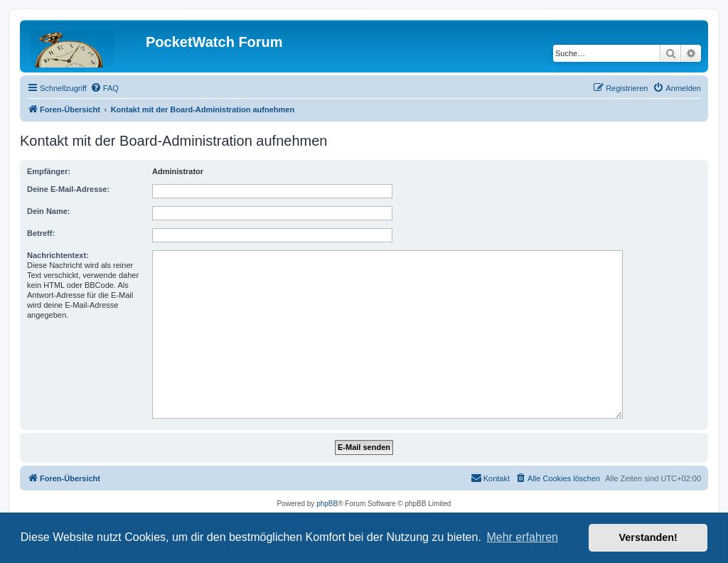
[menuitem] (105, 88)
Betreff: (41, 233)
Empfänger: (49, 171)
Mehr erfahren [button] (522, 537)
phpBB (327, 504)
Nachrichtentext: (58, 255)
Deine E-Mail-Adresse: (68, 189)
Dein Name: (49, 211)
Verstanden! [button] (648, 537)
